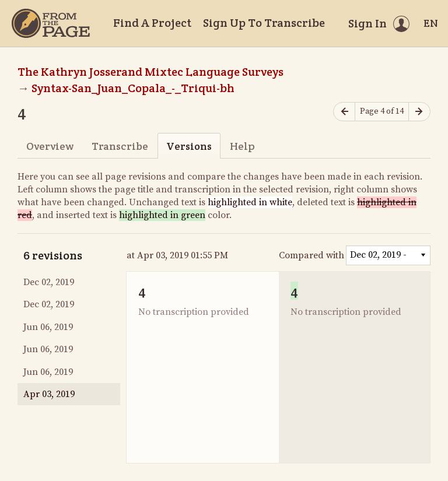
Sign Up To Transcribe (264, 23)
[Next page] (419, 112)
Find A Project (152, 23)
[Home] (51, 23)
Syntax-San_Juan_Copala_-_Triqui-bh (133, 88)
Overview (50, 146)
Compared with (311, 255)
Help (242, 146)
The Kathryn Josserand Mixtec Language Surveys (150, 72)
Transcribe (120, 146)
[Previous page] (344, 112)
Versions (189, 146)
